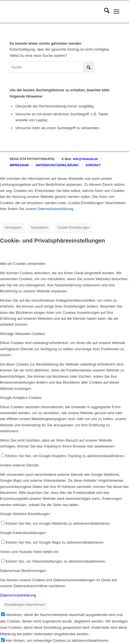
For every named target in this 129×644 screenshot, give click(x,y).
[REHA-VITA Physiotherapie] (53, 12)
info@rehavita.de (85, 159)
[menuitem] (104, 12)
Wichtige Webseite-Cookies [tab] (22, 334)
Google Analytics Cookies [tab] (21, 398)
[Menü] (116, 12)
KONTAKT (93, 165)
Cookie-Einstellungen (73, 228)
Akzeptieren (39, 228)
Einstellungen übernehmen (25, 605)
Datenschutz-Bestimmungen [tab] (23, 571)
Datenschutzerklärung (55, 209)
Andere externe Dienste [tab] (19, 465)
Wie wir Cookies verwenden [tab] (23, 264)
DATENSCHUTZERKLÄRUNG (57, 165)
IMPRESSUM (19, 165)
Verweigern (13, 228)
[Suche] (104, 12)
